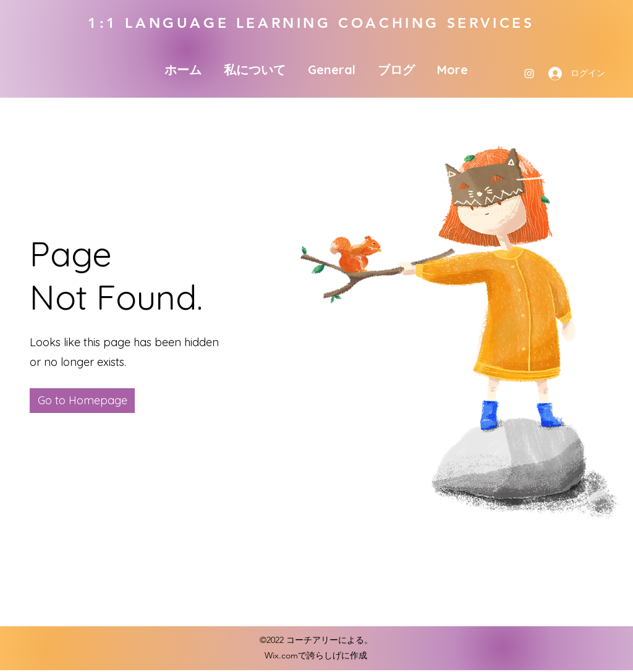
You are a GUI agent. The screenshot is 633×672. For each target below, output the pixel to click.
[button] (82, 401)
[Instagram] (529, 74)
